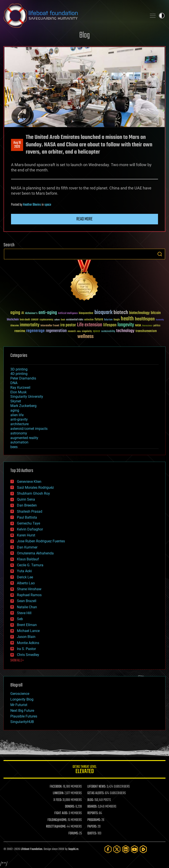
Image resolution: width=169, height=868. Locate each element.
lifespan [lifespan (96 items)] (110, 325)
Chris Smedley (28, 655)
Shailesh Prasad (30, 511)
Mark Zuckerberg (23, 406)
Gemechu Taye (28, 523)
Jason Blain (26, 637)
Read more (84, 219)
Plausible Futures (24, 716)
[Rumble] (143, 849)
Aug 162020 (17, 145)
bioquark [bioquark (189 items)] (103, 313)
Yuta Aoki (24, 571)
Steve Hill (24, 613)
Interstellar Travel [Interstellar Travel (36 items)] (50, 326)
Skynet (16, 401)
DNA (14, 383)
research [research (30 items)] (72, 331)
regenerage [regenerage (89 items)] (35, 331)
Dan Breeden (27, 505)
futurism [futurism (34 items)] (108, 320)
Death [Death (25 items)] (63, 320)
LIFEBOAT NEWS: (97, 787)
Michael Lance (28, 631)
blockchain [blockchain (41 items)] (13, 320)
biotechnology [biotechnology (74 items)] (139, 313)
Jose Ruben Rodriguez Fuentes (41, 541)
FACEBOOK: (56, 787)
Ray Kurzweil (20, 388)
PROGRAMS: (94, 820)
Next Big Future (22, 711)
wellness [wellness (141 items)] (85, 337)
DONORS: (70, 807)
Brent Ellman (27, 625)
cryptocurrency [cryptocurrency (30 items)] (46, 320)
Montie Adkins (28, 643)
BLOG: (91, 800)
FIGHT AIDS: (61, 813)
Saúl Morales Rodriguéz (35, 488)
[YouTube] (134, 849)
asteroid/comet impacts (29, 429)
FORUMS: (73, 833)
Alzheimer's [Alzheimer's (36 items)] (31, 313)
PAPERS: (92, 827)
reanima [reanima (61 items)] (20, 331)
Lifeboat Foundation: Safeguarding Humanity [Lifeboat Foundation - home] (73, 16)
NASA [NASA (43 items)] (138, 326)
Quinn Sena (26, 499)
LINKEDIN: (58, 793)
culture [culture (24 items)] (57, 320)
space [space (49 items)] (96, 331)
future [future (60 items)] (99, 319)
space (48, 205)
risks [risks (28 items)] (79, 331)
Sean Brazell (27, 601)
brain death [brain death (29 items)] (25, 320)
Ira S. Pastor (26, 649)
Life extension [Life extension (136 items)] (90, 325)
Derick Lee (25, 577)
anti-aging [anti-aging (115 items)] (48, 313)
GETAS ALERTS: (96, 793)
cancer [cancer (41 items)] (35, 320)
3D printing (19, 369)
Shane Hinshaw (29, 589)
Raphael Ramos (29, 595)
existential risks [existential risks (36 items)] (75, 320)
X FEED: (58, 800)
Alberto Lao (26, 583)
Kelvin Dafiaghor (30, 529)
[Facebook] (108, 849)
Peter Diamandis (23, 378)
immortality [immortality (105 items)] (30, 325)
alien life (17, 415)
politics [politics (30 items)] (157, 326)
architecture (19, 424)
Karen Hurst (26, 535)
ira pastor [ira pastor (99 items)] (68, 325)
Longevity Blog (22, 699)
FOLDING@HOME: (57, 820)
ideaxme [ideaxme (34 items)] (15, 326)
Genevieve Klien (29, 482)
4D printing (19, 374)
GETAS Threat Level (84, 770)
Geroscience (20, 694)
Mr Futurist (19, 705)
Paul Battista (27, 517)
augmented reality (24, 438)
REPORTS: (93, 813)
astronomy (19, 433)
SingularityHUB (22, 722)
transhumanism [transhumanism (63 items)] (146, 331)
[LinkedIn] (126, 849)
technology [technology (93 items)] (125, 331)
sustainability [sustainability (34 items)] (108, 332)
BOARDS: (92, 807)
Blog (84, 35)
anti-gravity (19, 419)
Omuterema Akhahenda (35, 553)
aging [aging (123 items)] (15, 313)
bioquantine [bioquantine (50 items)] (86, 313)
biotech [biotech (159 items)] (121, 313)
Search (160, 254)
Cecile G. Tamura (30, 565)
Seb (20, 619)
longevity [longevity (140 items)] (126, 325)
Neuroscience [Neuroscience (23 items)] (147, 326)
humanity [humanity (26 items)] (160, 320)
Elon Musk (18, 392)
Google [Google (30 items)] (117, 320)
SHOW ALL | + (17, 661)
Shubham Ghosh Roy (33, 493)
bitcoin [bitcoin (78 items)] (156, 313)
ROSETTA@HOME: (56, 827)
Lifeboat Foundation (31, 849)
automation (19, 442)
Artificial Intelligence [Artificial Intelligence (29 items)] (68, 313)
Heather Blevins (32, 205)
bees (14, 447)
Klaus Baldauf (28, 559)
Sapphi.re (73, 849)
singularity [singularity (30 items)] (87, 331)
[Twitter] (117, 849)
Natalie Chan (27, 607)
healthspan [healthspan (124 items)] (145, 319)
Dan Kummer (27, 547)
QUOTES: (92, 833)
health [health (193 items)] (127, 319)
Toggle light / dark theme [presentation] (162, 16)
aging (15, 410)
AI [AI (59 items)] (23, 313)
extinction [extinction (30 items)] (89, 320)
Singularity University (27, 397)
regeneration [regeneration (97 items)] (56, 331)
